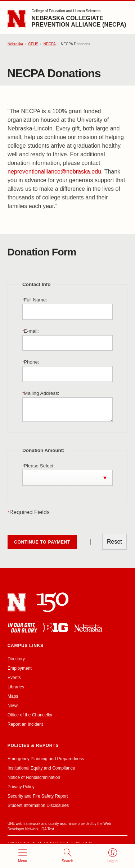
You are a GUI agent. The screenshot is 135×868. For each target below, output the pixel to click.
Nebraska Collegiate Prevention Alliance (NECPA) (79, 21)
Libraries (16, 687)
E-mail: (31, 331)
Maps (13, 696)
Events (14, 678)
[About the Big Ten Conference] (55, 628)
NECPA (50, 44)
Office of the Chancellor (30, 715)
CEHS (33, 44)
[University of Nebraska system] (88, 628)
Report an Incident (25, 724)
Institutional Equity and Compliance (41, 768)
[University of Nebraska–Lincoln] (17, 602)
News (13, 706)
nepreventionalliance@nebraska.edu (54, 172)
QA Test (48, 829)
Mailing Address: (41, 393)
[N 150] (53, 602)
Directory (16, 659)
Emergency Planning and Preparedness (46, 759)
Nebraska (15, 44)
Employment (20, 668)
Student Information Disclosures (38, 805)
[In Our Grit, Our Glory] (22, 628)
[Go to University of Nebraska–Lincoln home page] (17, 19)
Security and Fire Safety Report (38, 796)
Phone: (31, 362)
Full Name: (35, 300)
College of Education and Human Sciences (66, 11)
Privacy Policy (21, 787)
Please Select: (39, 466)
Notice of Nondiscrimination (34, 777)
